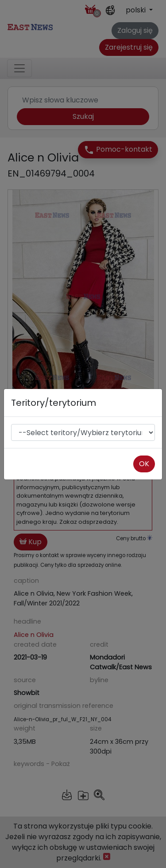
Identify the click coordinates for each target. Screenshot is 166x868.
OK (144, 464)
